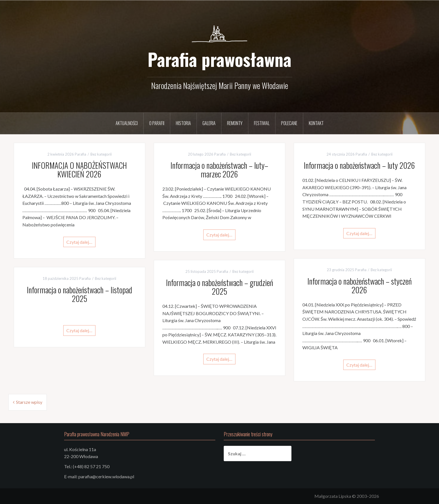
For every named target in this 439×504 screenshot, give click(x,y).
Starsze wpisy (29, 402)
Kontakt (316, 123)
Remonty (235, 123)
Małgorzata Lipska (333, 496)
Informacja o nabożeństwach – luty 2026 (359, 165)
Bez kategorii (101, 154)
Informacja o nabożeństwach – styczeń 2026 (359, 285)
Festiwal (262, 123)
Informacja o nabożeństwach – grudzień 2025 (219, 287)
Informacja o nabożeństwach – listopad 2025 (80, 294)
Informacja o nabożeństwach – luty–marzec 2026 (219, 170)
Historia (183, 123)
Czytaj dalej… (79, 242)
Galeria (209, 123)
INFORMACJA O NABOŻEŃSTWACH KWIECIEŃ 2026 (79, 170)
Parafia (80, 154)
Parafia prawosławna (219, 59)
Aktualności (127, 123)
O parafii (157, 123)
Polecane (289, 123)
